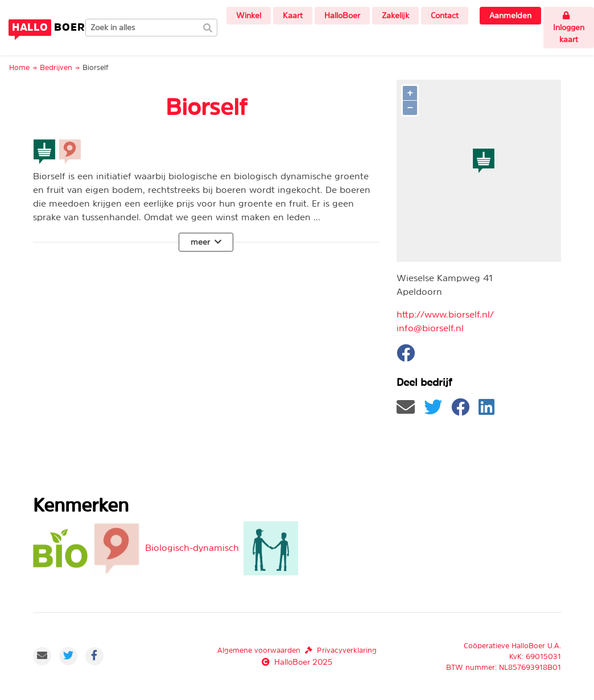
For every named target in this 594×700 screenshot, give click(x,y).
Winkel (249, 15)
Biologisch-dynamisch (192, 547)
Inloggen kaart (569, 27)
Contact (445, 15)
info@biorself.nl (430, 328)
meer (206, 242)
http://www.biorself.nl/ (445, 314)
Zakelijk (395, 15)
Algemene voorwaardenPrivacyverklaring (297, 650)
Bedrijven (56, 67)
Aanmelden (510, 15)
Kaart (293, 15)
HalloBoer (342, 15)
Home (19, 67)
